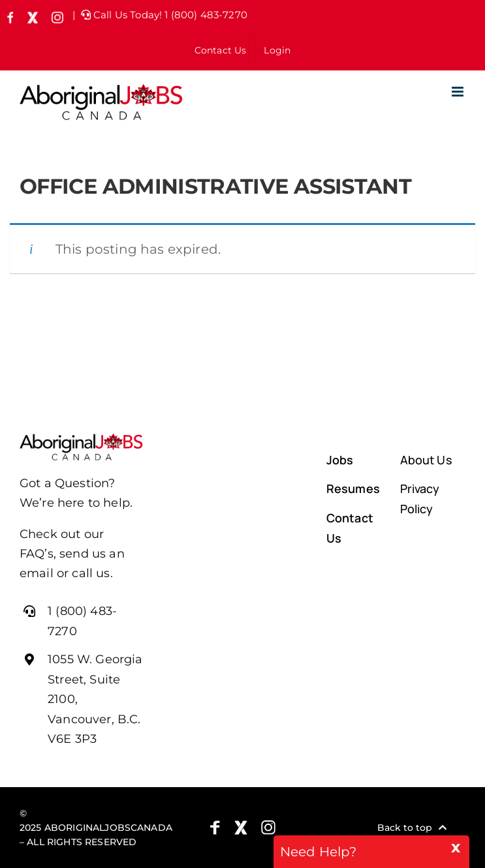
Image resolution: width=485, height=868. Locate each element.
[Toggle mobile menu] (459, 92)
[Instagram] (268, 828)
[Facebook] (215, 828)
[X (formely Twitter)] (241, 828)
